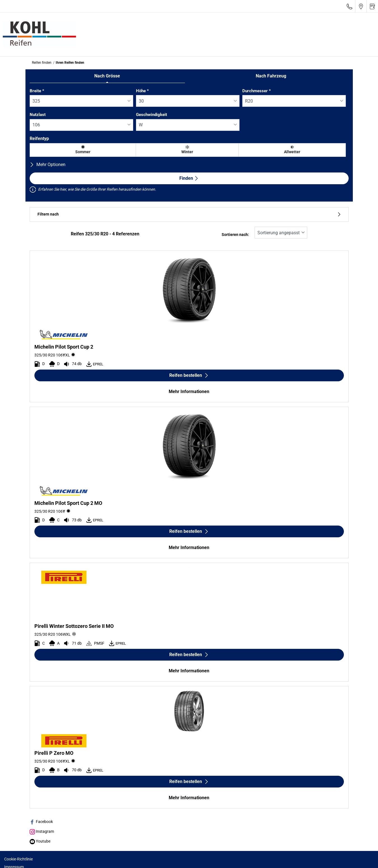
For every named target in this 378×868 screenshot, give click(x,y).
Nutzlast (38, 115)
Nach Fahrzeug (271, 76)
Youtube (40, 841)
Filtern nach (189, 214)
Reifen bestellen (189, 375)
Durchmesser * (257, 91)
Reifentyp (39, 139)
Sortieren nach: (235, 235)
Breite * (37, 91)
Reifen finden (42, 63)
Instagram (42, 831)
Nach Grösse (107, 76)
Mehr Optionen (48, 165)
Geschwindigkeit (152, 115)
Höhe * (142, 91)
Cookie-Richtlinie (18, 859)
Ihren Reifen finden (70, 63)
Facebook (41, 822)
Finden (189, 178)
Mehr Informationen (189, 392)
